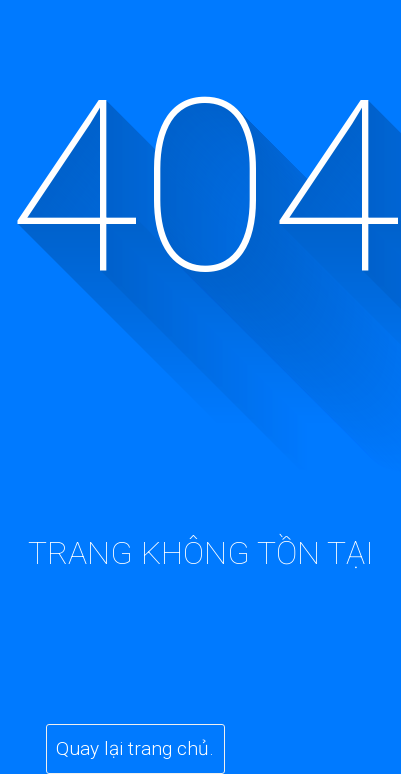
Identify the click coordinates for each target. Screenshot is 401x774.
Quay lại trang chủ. (135, 748)
